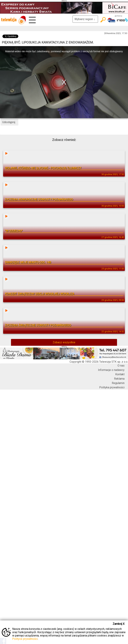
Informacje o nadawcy (111, 370)
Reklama (119, 379)
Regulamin (118, 383)
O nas (121, 366)
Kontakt (120, 374)
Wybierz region (85, 19)
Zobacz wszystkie (64, 342)
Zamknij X (119, 624)
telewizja (14, 20)
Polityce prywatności (25, 639)
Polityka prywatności (112, 387)
